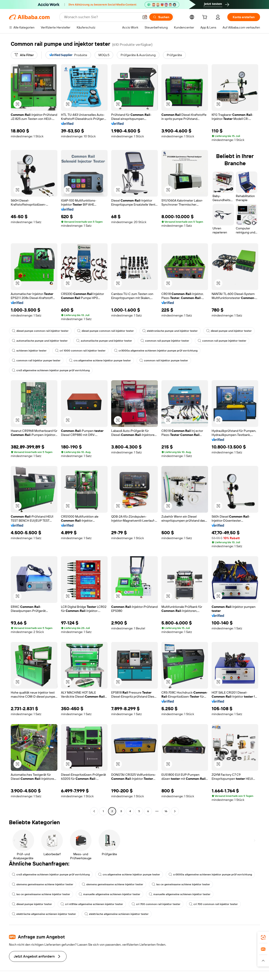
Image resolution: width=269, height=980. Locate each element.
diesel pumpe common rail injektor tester (40, 331)
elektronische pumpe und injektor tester (170, 331)
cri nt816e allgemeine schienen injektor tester (92, 904)
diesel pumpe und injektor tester (229, 331)
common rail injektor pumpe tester (36, 360)
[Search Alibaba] (101, 17)
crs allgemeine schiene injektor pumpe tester (100, 360)
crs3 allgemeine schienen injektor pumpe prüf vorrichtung (51, 370)
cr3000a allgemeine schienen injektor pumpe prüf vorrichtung (156, 351)
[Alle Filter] (24, 55)
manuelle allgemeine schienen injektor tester (110, 894)
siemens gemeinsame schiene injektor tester (43, 884)
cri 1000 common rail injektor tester (80, 351)
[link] (263, 937)
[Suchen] (161, 17)
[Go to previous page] (94, 811)
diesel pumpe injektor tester (32, 904)
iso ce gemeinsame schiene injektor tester (181, 884)
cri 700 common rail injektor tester (156, 904)
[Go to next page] (175, 811)
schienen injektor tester (29, 351)
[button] (145, 17)
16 (166, 811)
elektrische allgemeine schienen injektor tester (44, 914)
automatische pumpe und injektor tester (40, 341)
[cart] (206, 18)
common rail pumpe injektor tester (165, 341)
